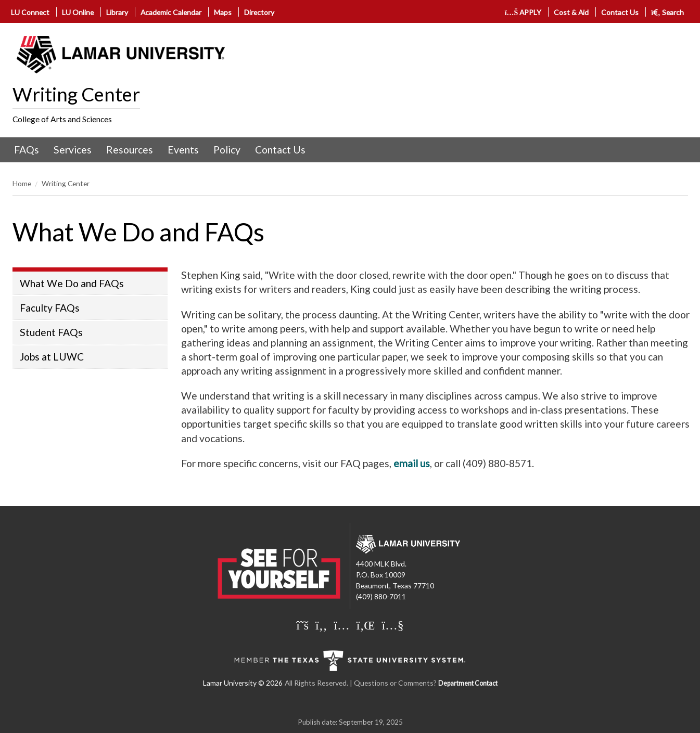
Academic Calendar (171, 12)
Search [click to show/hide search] (667, 12)
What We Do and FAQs (72, 283)
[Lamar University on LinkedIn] (366, 625)
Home (22, 183)
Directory (259, 12)
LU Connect (30, 12)
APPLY (523, 12)
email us (412, 463)
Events (183, 150)
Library (117, 12)
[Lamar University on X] (302, 625)
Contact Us (620, 12)
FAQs (27, 150)
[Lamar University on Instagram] (341, 625)
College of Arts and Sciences (62, 119)
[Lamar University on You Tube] (392, 625)
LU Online (78, 12)
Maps (223, 12)
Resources (130, 150)
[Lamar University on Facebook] (321, 625)
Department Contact (468, 683)
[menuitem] (27, 150)
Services (73, 150)
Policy (227, 150)
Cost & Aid (571, 12)
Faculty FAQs (50, 308)
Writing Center (76, 94)
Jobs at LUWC (52, 357)
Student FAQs (51, 332)
